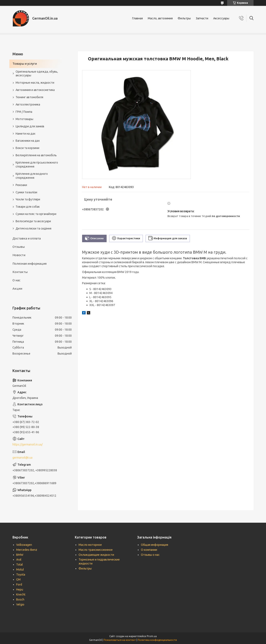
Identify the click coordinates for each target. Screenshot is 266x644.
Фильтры (184, 18)
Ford (19, 584)
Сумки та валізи (26, 192)
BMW (20, 555)
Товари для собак (28, 207)
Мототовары (24, 119)
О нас (16, 280)
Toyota (21, 575)
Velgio (20, 604)
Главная (137, 18)
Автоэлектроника (28, 104)
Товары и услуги (25, 64)
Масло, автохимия (160, 18)
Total (20, 565)
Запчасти (202, 18)
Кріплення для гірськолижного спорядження (37, 164)
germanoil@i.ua (22, 458)
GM (18, 579)
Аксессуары (221, 18)
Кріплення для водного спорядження (32, 176)
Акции (17, 288)
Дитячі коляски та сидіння (33, 228)
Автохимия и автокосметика (35, 90)
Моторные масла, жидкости (35, 83)
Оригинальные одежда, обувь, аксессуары (37, 74)
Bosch (20, 599)
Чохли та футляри (28, 199)
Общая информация (155, 545)
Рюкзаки (21, 185)
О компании (149, 550)
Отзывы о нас (150, 555)
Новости (19, 255)
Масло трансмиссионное (96, 550)
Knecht (21, 594)
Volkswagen (24, 545)
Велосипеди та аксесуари (33, 221)
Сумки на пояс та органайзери (36, 214)
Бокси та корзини (27, 148)
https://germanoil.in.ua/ (28, 444)
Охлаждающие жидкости (96, 555)
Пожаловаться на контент (120, 640)
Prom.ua (152, 636)
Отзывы (19, 247)
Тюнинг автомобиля (29, 97)
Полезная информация (30, 264)
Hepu (20, 589)
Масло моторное (90, 545)
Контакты (20, 272)
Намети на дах (25, 134)
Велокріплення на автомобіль (36, 155)
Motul (20, 570)
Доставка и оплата (27, 238)
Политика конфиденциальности (157, 640)
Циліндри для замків (30, 126)
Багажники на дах (28, 141)
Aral (19, 560)
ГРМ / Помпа (24, 112)
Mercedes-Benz (27, 550)
